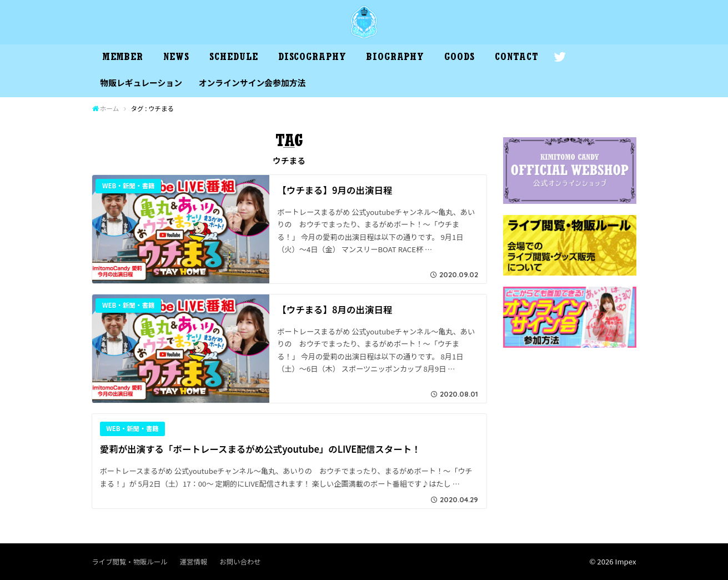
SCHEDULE (234, 58)
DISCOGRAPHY (312, 58)
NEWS (176, 58)
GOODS (460, 58)
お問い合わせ (240, 562)
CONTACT (516, 58)
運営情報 (194, 562)
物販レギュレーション (141, 82)
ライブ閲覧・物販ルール (130, 562)
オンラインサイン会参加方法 (252, 82)
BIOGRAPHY (395, 58)
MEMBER (123, 58)
